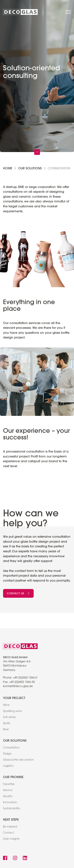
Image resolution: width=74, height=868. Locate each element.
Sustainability (12, 809)
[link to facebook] (5, 858)
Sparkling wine (12, 711)
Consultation (11, 748)
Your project (14, 698)
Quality (8, 797)
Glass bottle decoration (18, 760)
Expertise (9, 784)
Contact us (18, 593)
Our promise (13, 777)
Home (8, 168)
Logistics (8, 766)
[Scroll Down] (37, 152)
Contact (9, 833)
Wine (6, 705)
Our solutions (30, 168)
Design (7, 754)
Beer (6, 730)
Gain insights (11, 839)
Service (8, 790)
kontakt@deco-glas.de (18, 686)
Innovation (10, 803)
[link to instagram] (15, 858)
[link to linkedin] (25, 858)
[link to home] (20, 12)
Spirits (7, 724)
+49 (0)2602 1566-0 (25, 678)
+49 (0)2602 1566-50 (22, 682)
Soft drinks (9, 717)
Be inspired (10, 827)
